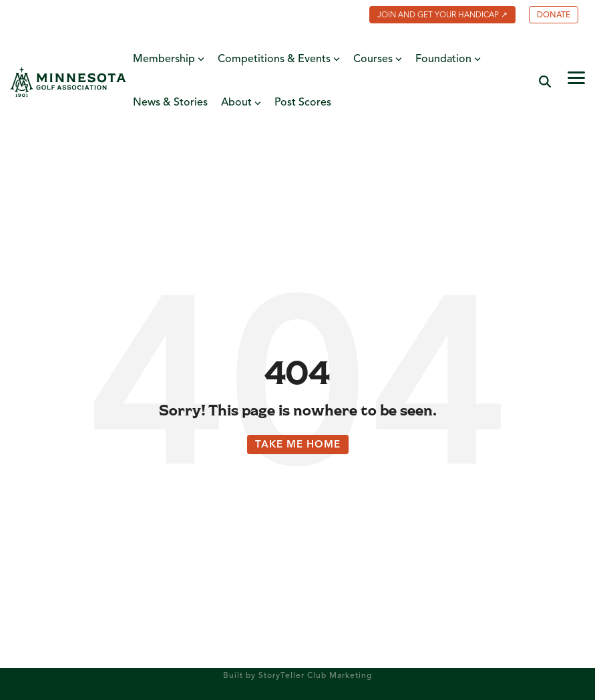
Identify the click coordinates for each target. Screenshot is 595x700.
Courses (378, 60)
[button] (576, 77)
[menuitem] (436, 16)
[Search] (545, 82)
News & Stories (170, 103)
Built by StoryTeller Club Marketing (297, 676)
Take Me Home (298, 445)
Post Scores (303, 103)
